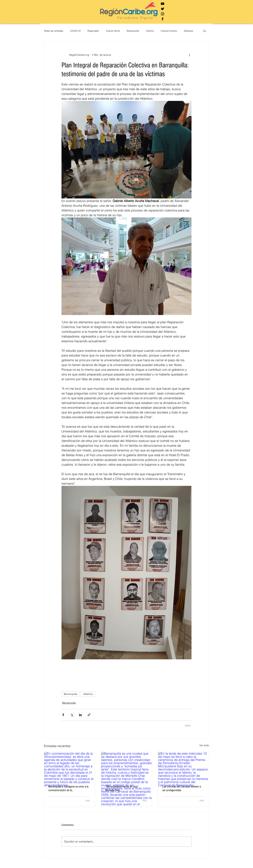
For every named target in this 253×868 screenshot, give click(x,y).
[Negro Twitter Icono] (163, 9)
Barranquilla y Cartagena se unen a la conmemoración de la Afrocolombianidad (68, 788)
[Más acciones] (189, 55)
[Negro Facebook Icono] (163, 19)
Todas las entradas (54, 31)
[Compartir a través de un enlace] (89, 715)
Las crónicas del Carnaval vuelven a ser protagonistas (182, 788)
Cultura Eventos (169, 31)
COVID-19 (75, 31)
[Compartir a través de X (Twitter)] (72, 715)
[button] (205, 31)
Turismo (150, 31)
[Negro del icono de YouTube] (163, 4)
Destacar (189, 31)
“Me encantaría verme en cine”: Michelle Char (122, 788)
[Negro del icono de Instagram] (163, 14)
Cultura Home (113, 31)
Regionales (93, 31)
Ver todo (204, 745)
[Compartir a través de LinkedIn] (80, 715)
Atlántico (88, 694)
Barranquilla (133, 31)
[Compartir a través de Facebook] (63, 715)
